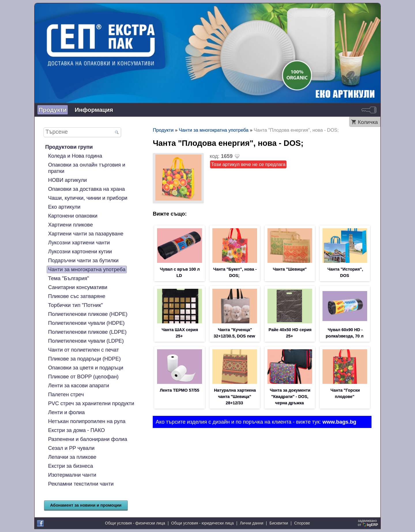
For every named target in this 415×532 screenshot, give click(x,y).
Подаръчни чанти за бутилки (83, 260)
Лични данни (251, 523)
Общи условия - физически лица (135, 523)
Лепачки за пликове (72, 457)
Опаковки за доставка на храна (87, 189)
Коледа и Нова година (75, 156)
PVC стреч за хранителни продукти (91, 403)
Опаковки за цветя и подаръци (86, 368)
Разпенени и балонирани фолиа (88, 439)
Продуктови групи (69, 147)
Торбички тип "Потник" (76, 305)
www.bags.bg (339, 422)
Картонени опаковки (73, 216)
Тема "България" (69, 278)
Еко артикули (64, 207)
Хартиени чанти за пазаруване (86, 234)
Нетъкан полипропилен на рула (87, 421)
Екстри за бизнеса (71, 466)
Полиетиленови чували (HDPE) (86, 323)
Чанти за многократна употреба (87, 269)
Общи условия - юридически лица (202, 523)
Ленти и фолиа (66, 412)
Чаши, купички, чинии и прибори (88, 198)
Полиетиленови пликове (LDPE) (87, 332)
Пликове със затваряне (77, 296)
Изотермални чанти (72, 475)
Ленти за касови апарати (79, 385)
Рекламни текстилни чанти (81, 484)
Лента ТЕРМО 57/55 (179, 390)
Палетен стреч (66, 394)
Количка (368, 122)
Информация (94, 110)
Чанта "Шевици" (290, 269)
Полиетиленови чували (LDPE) (86, 341)
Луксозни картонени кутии (80, 251)
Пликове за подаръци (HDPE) (84, 359)
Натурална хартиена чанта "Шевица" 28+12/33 (235, 397)
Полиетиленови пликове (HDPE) (88, 314)
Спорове (302, 523)
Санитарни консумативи (78, 287)
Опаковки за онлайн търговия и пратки (87, 168)
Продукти (53, 110)
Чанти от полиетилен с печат (84, 350)
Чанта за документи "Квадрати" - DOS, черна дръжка (290, 397)
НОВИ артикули (67, 180)
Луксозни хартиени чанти (79, 243)
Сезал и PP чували (71, 448)
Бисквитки (279, 523)
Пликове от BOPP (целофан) (83, 377)
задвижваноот (368, 523)
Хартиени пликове (70, 225)
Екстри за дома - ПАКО (77, 430)
